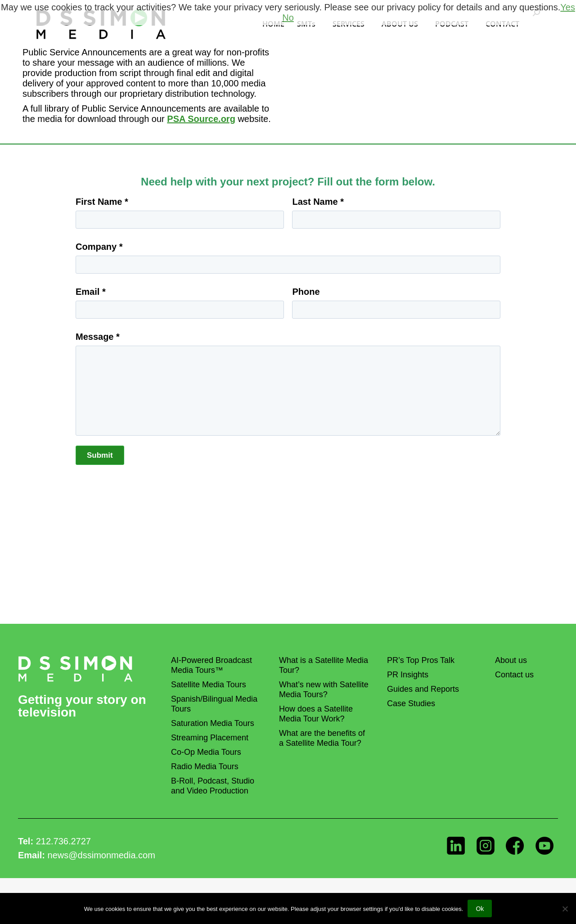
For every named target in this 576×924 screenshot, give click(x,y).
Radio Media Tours (205, 766)
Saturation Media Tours (213, 723)
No (288, 18)
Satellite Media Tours (209, 685)
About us (511, 660)
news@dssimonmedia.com (101, 855)
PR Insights (408, 675)
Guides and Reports (423, 689)
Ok (480, 909)
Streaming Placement (210, 738)
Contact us (514, 675)
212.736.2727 (63, 841)
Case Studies (411, 703)
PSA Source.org (201, 119)
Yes (568, 7)
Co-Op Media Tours (206, 752)
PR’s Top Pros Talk (421, 660)
